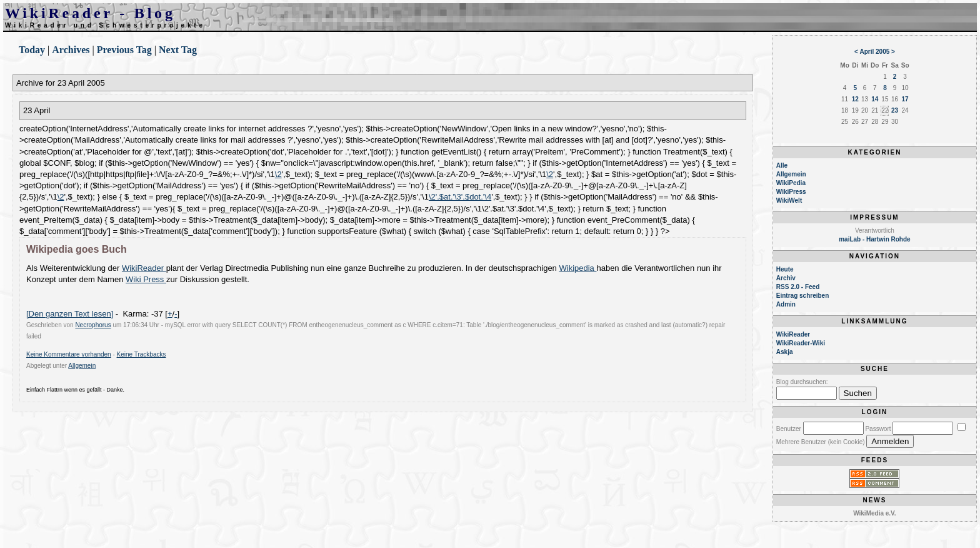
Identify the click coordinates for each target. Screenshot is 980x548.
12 (855, 99)
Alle (782, 165)
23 (895, 110)
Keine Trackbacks (142, 354)
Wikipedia (577, 268)
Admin (786, 304)
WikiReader (144, 268)
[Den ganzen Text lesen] (70, 314)
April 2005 (875, 52)
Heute (785, 269)
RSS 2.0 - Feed (798, 287)
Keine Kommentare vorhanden (69, 354)
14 (875, 99)
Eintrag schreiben (802, 296)
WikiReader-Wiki (801, 343)
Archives (71, 50)
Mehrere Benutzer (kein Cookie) (821, 442)
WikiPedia (791, 183)
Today (32, 50)
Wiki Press (146, 279)
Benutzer (789, 429)
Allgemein (82, 366)
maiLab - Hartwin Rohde (874, 239)
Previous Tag (124, 50)
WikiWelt (789, 200)
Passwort (878, 429)
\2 (278, 174)
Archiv (786, 278)
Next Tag (178, 50)
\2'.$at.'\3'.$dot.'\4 (460, 197)
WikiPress (791, 192)
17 (905, 99)
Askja (785, 352)
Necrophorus (93, 325)
